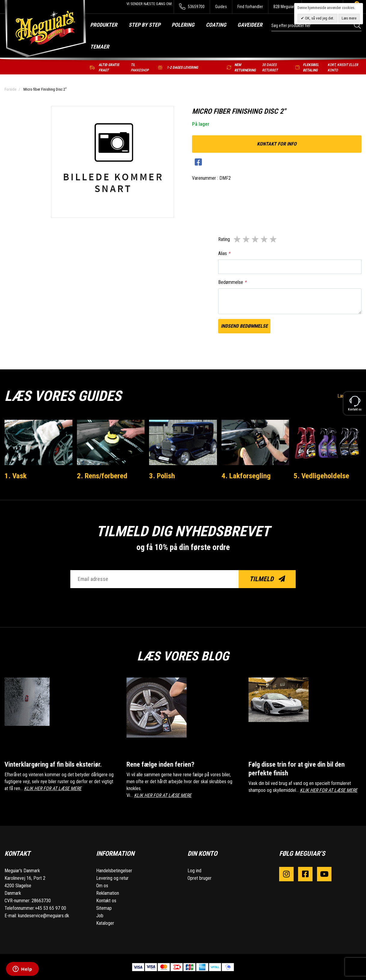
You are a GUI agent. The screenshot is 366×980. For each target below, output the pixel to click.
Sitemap (104, 908)
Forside (10, 89)
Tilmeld (267, 579)
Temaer (100, 47)
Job (100, 915)
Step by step (145, 25)
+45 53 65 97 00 (50, 908)
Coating (216, 25)
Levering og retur (112, 878)
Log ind (194, 870)
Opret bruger (200, 878)
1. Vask (16, 476)
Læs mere (349, 18)
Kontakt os (106, 900)
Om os (102, 885)
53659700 (192, 7)
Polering (183, 25)
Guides (221, 7)
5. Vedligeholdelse (322, 476)
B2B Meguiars (285, 7)
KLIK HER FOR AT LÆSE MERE (53, 788)
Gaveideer (250, 25)
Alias (224, 253)
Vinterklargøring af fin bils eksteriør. (55, 764)
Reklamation (108, 893)
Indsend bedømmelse (244, 326)
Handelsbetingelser (114, 870)
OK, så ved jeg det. (319, 18)
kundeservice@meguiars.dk (44, 915)
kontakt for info (277, 144)
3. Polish (162, 476)
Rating (224, 239)
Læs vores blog (183, 655)
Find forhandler (250, 7)
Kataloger (105, 923)
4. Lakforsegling (246, 476)
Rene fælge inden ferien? (161, 764)
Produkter (104, 25)
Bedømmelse (232, 282)
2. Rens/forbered (103, 476)
